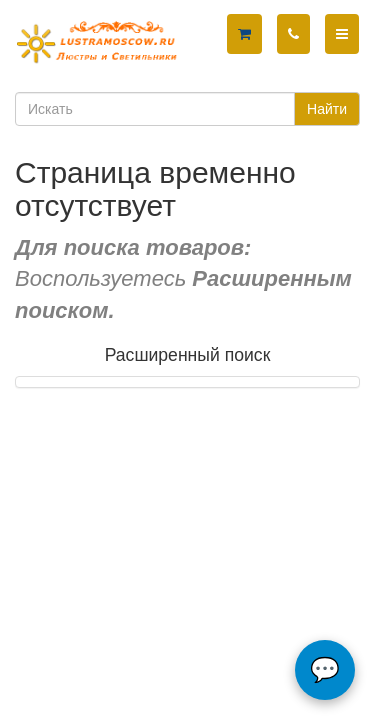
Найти (327, 109)
